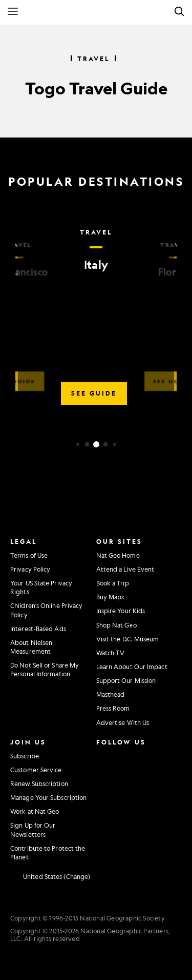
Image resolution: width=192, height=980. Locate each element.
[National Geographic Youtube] (125, 776)
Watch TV (111, 653)
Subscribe (25, 756)
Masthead (111, 694)
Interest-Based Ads (38, 629)
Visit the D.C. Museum (128, 639)
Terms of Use (29, 555)
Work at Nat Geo (35, 811)
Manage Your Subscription (48, 797)
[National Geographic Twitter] (102, 776)
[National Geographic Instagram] (102, 755)
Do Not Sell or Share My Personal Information (45, 669)
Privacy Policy (30, 569)
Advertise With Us (123, 722)
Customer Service (36, 770)
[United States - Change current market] (50, 877)
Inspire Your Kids (121, 611)
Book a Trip (113, 583)
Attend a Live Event (125, 569)
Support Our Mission (126, 680)
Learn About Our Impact (132, 667)
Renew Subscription (39, 783)
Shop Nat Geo (116, 625)
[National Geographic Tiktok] (128, 797)
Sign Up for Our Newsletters (33, 829)
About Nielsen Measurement (31, 647)
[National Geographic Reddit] (104, 818)
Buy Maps (110, 597)
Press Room (113, 708)
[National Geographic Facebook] (125, 755)
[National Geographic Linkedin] (104, 797)
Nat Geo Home (118, 555)
